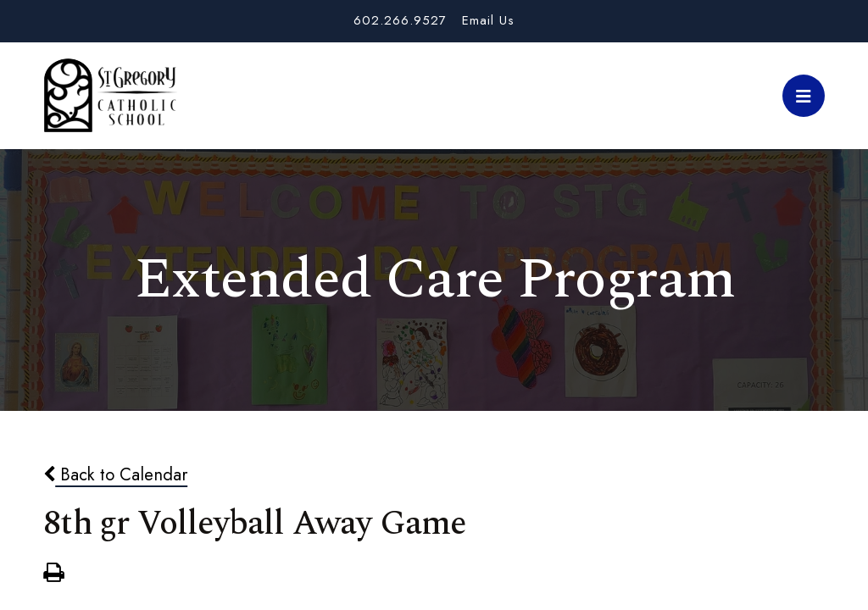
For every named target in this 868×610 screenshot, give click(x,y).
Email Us (488, 20)
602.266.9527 (400, 20)
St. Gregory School (110, 96)
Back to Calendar (115, 474)
